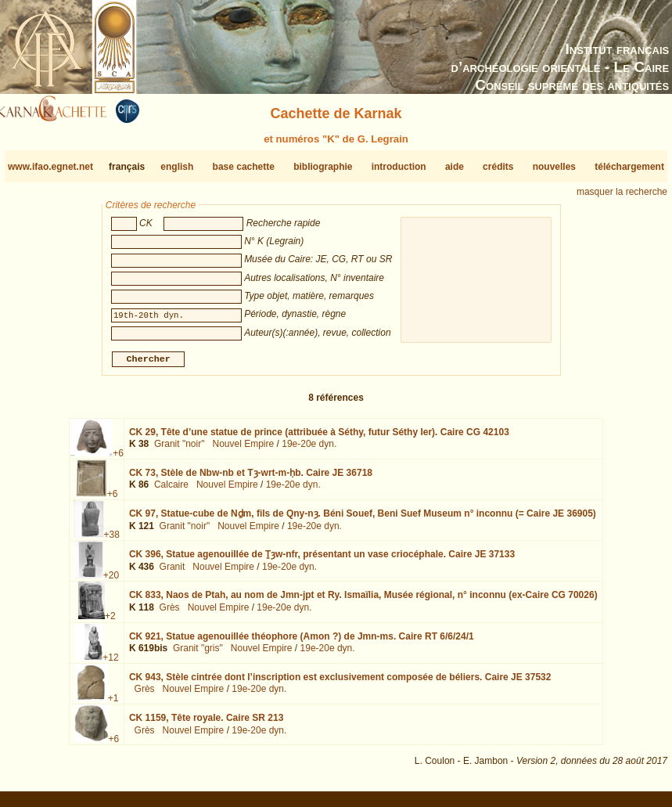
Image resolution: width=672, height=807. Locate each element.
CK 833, (363, 601)
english (177, 167)
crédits (498, 167)
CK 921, (302, 642)
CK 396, (322, 560)
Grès (170, 614)
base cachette (244, 167)
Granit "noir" (180, 450)
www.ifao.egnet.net (50, 167)
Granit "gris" (198, 654)
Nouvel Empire (243, 450)
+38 (112, 541)
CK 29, (319, 438)
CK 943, (340, 683)
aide (455, 167)
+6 (118, 459)
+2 (110, 622)
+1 (113, 704)
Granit (172, 573)
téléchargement (629, 167)
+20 (111, 582)
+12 (110, 663)
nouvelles (554, 167)
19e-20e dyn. (309, 450)
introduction (399, 167)
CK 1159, (206, 724)
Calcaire (171, 491)
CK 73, (251, 479)
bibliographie (323, 167)
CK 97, (363, 520)
